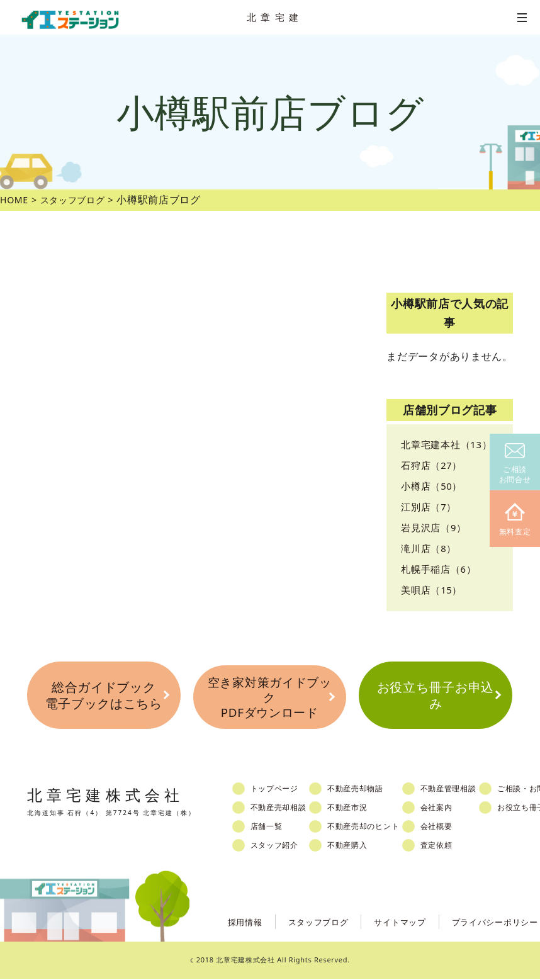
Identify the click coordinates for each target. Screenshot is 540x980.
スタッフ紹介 (280, 847)
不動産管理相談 (466, 790)
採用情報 (229, 922)
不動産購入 (358, 847)
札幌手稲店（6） (441, 569)
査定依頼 (453, 847)
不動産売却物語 (367, 790)
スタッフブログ (306, 922)
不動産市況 (358, 809)
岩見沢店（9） (436, 527)
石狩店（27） (433, 465)
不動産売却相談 (284, 809)
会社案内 (453, 809)
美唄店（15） (433, 590)
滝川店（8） (430, 548)
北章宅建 (275, 17)
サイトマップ (391, 922)
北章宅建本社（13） (449, 444)
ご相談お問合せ (515, 464)
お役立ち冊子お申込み (435, 697)
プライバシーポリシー (492, 922)
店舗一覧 (272, 828)
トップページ (280, 790)
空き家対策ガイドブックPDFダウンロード (269, 698)
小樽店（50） (433, 486)
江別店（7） (430, 507)
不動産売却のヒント (375, 828)
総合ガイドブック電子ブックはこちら (104, 697)
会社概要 (453, 828)
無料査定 (515, 520)
